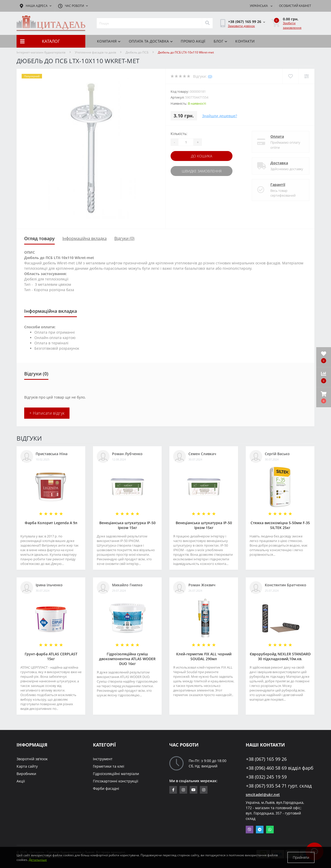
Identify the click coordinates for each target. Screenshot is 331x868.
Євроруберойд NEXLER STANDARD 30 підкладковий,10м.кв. (280, 656)
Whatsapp (270, 830)
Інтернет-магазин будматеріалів (41, 52)
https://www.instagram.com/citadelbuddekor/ (204, 790)
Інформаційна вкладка (85, 238)
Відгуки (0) (124, 238)
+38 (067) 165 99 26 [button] (266, 759)
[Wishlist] (290, 76)
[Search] (207, 23)
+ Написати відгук (47, 413)
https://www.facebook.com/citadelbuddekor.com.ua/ (173, 790)
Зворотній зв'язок (32, 759)
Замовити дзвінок (241, 26)
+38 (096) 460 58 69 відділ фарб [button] (280, 768)
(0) (210, 76)
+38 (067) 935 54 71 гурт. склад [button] (279, 786)
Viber (250, 830)
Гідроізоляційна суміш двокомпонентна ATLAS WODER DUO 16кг (127, 659)
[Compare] (306, 76)
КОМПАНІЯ (109, 41)
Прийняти (301, 857)
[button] (324, 397)
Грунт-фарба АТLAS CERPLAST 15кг (51, 656)
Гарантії (278, 185)
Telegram (260, 830)
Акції (21, 781)
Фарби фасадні (106, 788)
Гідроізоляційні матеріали (116, 774)
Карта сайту (27, 766)
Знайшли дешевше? (220, 116)
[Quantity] (186, 142)
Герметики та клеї (109, 766)
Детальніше (38, 860)
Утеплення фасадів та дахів (95, 52)
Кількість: (179, 134)
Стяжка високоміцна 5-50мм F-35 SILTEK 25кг (280, 525)
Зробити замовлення (292, 25)
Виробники (26, 774)
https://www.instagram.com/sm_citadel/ (183, 790)
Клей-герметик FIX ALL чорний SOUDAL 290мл (204, 656)
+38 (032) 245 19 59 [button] (266, 777)
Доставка (279, 163)
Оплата (277, 136)
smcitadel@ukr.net (263, 795)
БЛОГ (220, 41)
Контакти (245, 41)
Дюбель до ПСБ (137, 52)
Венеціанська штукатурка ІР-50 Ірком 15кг (127, 525)
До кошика (202, 156)
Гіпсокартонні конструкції (116, 781)
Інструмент (103, 759)
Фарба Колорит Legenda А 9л (51, 523)
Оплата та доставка (151, 41)
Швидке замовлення (202, 171)
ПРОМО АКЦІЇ (193, 41)
